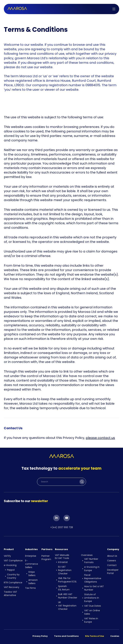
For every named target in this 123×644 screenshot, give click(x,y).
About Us (112, 556)
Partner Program (46, 558)
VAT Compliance (13, 561)
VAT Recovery (12, 587)
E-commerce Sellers (32, 564)
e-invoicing (10, 565)
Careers (112, 561)
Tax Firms (30, 588)
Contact (112, 565)
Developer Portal (113, 572)
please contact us (100, 438)
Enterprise (31, 556)
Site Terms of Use (94, 636)
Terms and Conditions (66, 636)
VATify (7, 556)
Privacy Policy (40, 636)
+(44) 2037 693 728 (62, 527)
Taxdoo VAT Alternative (10, 594)
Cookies (115, 636)
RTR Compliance (13, 583)
